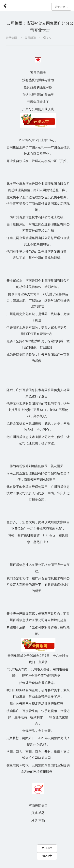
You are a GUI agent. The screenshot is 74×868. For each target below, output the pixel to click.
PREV (47, 848)
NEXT (47, 856)
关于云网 (61, 7)
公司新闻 (30, 38)
